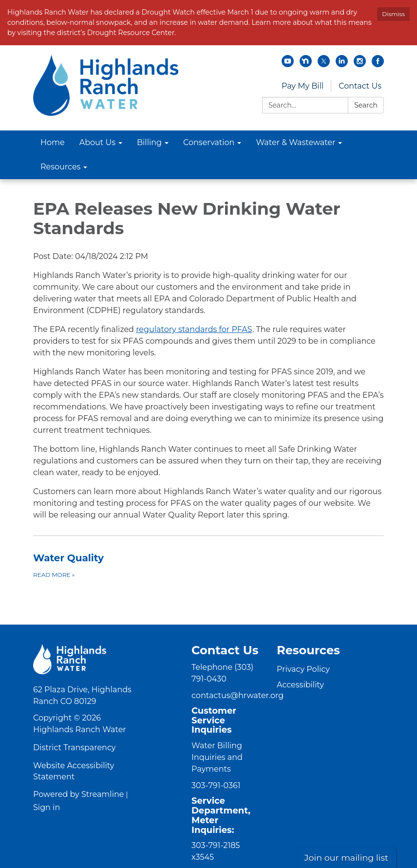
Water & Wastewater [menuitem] (295, 142)
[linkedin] (342, 65)
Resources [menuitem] (60, 167)
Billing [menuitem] (149, 142)
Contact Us (360, 86)
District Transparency (75, 748)
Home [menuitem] (53, 142)
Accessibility (300, 685)
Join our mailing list (347, 858)
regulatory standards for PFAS (194, 329)
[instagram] (360, 65)
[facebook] (378, 65)
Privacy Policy (303, 669)
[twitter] (324, 65)
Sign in (47, 807)
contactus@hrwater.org (237, 695)
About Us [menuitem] (97, 142)
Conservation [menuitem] (209, 142)
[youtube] (288, 65)
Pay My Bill (303, 86)
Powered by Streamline (78, 794)
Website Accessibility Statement (74, 771)
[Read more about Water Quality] (208, 565)
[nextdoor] (306, 65)
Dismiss (393, 14)
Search (366, 105)
